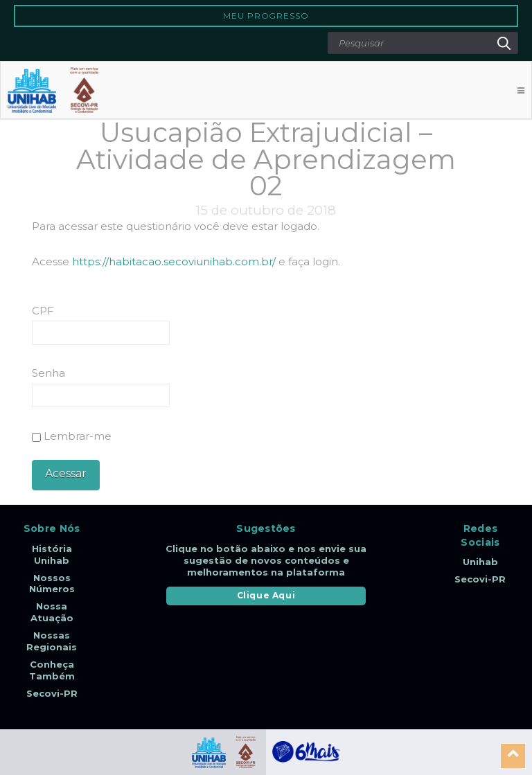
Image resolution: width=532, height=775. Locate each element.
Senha (48, 373)
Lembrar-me (72, 436)
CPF (43, 311)
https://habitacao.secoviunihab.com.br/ (174, 261)
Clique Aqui (266, 595)
